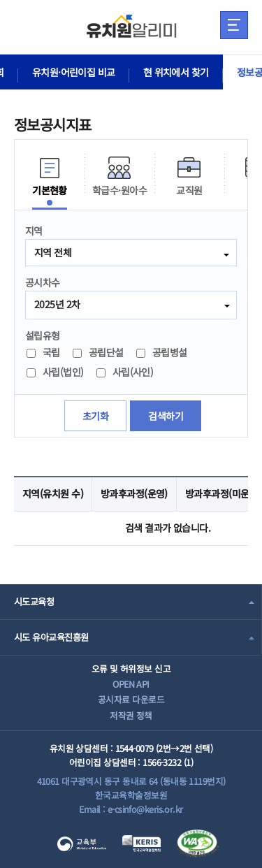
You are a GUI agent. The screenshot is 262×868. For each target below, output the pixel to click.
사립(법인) (55, 372)
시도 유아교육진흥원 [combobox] (51, 637)
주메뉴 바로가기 (0, 0)
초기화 (95, 416)
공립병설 (162, 352)
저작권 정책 (131, 715)
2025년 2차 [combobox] (57, 304)
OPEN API (131, 684)
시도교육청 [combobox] (34, 601)
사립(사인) (125, 372)
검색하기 (166, 416)
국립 (43, 352)
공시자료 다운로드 (131, 699)
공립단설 (98, 352)
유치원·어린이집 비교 (74, 72)
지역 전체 (53, 252)
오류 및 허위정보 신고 (131, 668)
